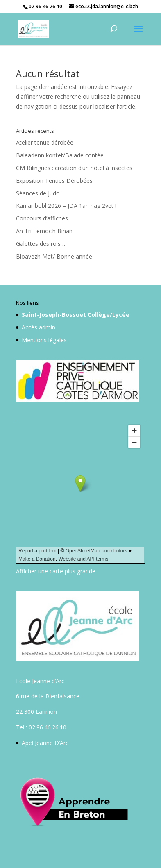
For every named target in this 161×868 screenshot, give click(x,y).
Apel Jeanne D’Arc (45, 743)
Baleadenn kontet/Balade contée (60, 155)
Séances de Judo (38, 193)
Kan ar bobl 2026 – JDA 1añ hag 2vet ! (66, 206)
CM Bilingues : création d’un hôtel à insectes (74, 168)
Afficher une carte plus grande (56, 571)
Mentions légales (44, 340)
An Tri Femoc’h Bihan (44, 231)
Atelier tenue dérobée (45, 142)
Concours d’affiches (42, 218)
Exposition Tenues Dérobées (54, 181)
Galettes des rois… (41, 244)
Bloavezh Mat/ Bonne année (54, 256)
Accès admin (39, 327)
